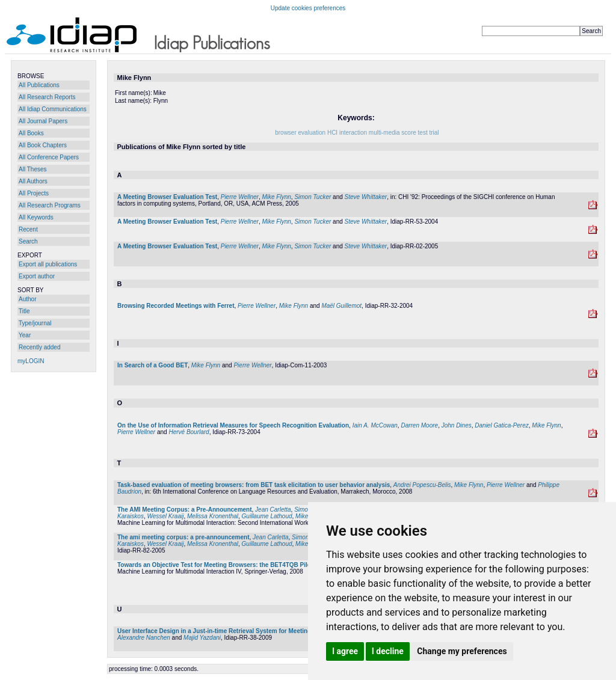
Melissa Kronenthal (213, 516)
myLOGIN (31, 361)
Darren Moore (419, 425)
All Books (31, 133)
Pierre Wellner (240, 197)
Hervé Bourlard (189, 432)
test (423, 133)
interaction (353, 133)
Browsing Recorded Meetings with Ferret (176, 306)
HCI (332, 133)
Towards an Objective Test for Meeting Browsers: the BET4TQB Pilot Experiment (232, 565)
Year (25, 335)
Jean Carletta (273, 510)
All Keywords (36, 217)
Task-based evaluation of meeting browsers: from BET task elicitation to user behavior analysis (254, 485)
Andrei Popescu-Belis (422, 485)
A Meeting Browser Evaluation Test (167, 197)
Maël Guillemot (341, 306)
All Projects (34, 193)
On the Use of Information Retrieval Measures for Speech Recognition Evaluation (233, 425)
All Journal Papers (43, 121)
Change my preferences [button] (462, 651)
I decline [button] (388, 651)
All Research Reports (47, 97)
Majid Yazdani (202, 638)
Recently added (40, 347)
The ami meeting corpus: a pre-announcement (183, 537)
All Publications (39, 85)
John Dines (457, 425)
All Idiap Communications (53, 109)
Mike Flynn (276, 197)
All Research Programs (50, 205)
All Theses (33, 169)
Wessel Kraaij (165, 516)
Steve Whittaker (366, 197)
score (408, 133)
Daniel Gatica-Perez (501, 425)
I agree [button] (345, 651)
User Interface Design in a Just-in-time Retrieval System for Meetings (216, 631)
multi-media (384, 133)
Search (28, 241)
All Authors (33, 181)
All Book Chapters (43, 145)
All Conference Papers (49, 157)
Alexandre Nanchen (144, 638)
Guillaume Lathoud (267, 516)
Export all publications (48, 264)
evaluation (312, 133)
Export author (37, 276)
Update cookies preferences (308, 8)
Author (27, 299)
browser (286, 133)
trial (434, 133)
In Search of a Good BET (152, 365)
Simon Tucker (313, 197)
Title (24, 311)
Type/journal (35, 323)
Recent (28, 229)
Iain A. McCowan (375, 425)
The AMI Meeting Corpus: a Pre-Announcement (185, 510)
